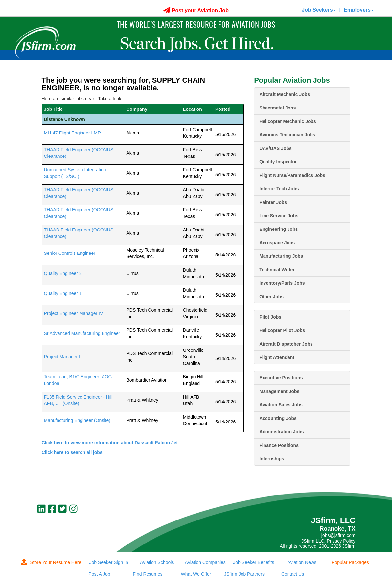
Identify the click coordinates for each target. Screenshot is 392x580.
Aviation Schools (157, 562)
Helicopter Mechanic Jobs (288, 121)
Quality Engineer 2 (63, 273)
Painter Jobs (273, 202)
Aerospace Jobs (277, 243)
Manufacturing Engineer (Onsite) (77, 420)
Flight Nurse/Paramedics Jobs (292, 175)
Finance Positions (279, 445)
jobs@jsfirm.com (338, 535)
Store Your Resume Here (51, 562)
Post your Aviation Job (196, 10)
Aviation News (302, 562)
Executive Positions (281, 378)
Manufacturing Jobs (281, 256)
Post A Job (99, 574)
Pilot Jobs (270, 317)
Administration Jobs (281, 432)
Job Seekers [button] (319, 10)
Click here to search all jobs (72, 452)
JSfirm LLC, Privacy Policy (328, 541)
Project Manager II (63, 357)
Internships (272, 459)
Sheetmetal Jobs (277, 108)
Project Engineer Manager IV (74, 313)
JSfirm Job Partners (244, 574)
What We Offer (196, 574)
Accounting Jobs (278, 418)
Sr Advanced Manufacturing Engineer (82, 333)
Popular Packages (350, 562)
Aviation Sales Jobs (281, 405)
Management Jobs (279, 391)
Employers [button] (359, 10)
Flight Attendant (277, 357)
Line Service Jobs (279, 216)
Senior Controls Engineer (70, 253)
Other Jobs (271, 297)
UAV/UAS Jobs (276, 148)
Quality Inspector (278, 162)
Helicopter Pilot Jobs (282, 330)
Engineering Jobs (278, 229)
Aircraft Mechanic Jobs (285, 94)
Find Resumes (148, 574)
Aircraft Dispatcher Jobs (286, 344)
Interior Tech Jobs (279, 189)
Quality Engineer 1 (63, 293)
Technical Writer (277, 270)
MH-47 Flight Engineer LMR (73, 133)
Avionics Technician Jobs (287, 135)
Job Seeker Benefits (254, 562)
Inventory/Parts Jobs (282, 283)
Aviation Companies (205, 562)
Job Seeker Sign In (108, 562)
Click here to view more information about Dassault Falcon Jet (110, 443)
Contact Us (293, 574)
